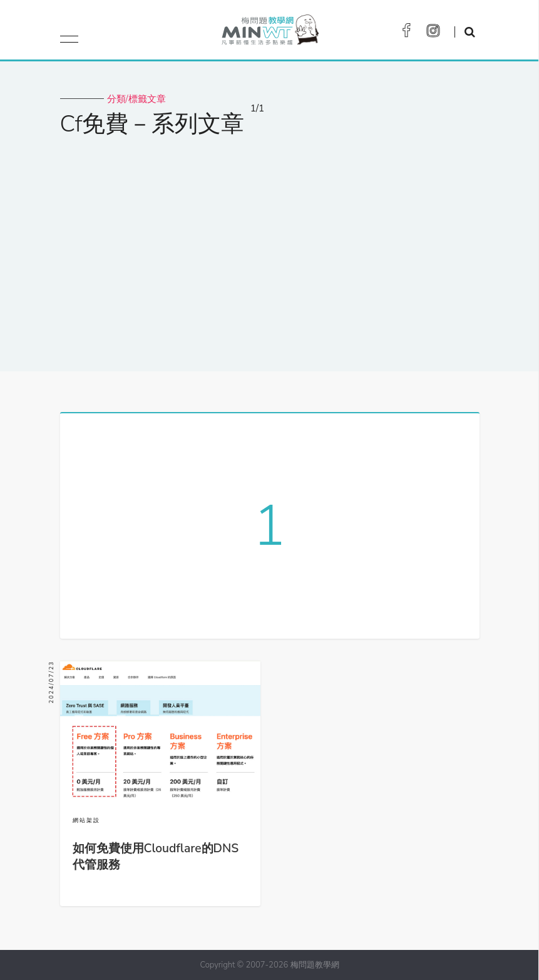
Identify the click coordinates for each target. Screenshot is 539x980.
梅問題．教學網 (269, 33)
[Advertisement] (269, 246)
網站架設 (86, 820)
